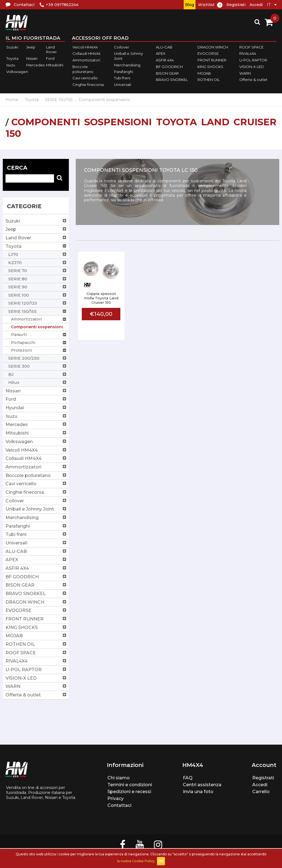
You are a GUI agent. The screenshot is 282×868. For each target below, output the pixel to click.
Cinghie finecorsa (88, 85)
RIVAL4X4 (248, 54)
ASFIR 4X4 (165, 60)
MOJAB (204, 73)
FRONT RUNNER (212, 60)
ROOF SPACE (251, 47)
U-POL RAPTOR (253, 60)
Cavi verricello (85, 78)
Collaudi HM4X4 (86, 54)
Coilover (122, 47)
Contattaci (119, 805)
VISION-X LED (252, 67)
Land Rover (51, 50)
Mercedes (35, 65)
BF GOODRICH (169, 67)
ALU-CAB (164, 47)
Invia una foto (198, 792)
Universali (123, 85)
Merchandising (127, 65)
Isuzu (11, 65)
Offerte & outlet (253, 80)
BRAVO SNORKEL (172, 80)
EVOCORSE (208, 54)
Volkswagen (17, 72)
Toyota (12, 58)
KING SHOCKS (210, 67)
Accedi (256, 5)
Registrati (236, 5)
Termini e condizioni (130, 785)
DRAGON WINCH (213, 47)
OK (161, 861)
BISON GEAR (167, 73)
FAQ (188, 778)
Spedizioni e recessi (129, 792)
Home (12, 100)
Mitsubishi (55, 65)
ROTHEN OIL (209, 80)
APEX (161, 54)
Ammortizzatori (86, 60)
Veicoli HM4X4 (85, 47)
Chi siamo (119, 778)
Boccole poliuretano (83, 69)
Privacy (116, 798)
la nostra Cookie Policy (136, 861)
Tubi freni (122, 78)
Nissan (32, 58)
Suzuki (12, 47)
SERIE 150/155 (59, 100)
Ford (50, 58)
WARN (245, 73)
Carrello (261, 792)
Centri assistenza (202, 785)
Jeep (31, 47)
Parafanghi (124, 72)
